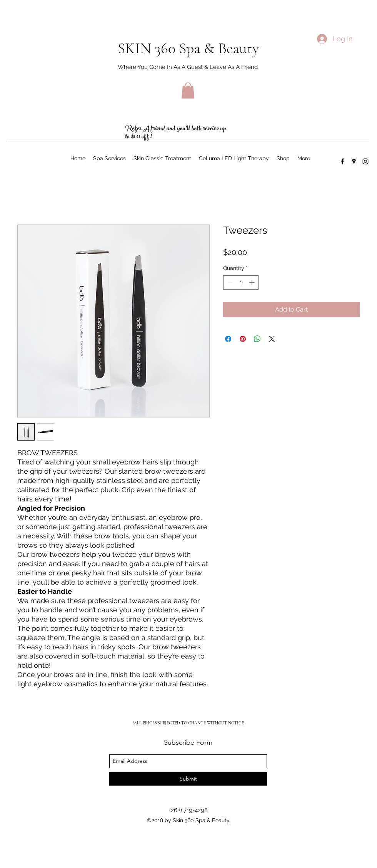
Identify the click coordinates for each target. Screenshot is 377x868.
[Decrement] (229, 282)
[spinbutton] (241, 282)
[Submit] (188, 779)
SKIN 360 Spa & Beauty (188, 48)
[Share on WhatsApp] (257, 339)
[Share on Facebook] (228, 339)
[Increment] (253, 282)
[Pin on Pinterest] (243, 339)
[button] (188, 90)
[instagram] (365, 161)
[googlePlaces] (354, 161)
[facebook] (342, 161)
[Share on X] (272, 339)
